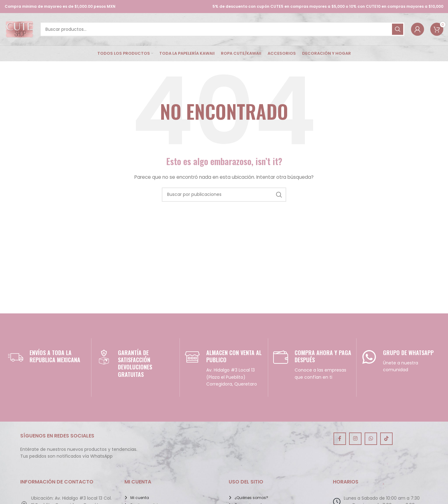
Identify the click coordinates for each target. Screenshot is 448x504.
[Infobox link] (47, 357)
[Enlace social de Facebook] (340, 439)
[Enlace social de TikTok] (386, 439)
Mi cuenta (140, 498)
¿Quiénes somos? (251, 498)
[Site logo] (19, 29)
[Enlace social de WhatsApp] (371, 439)
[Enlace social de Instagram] (355, 439)
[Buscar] (222, 29)
